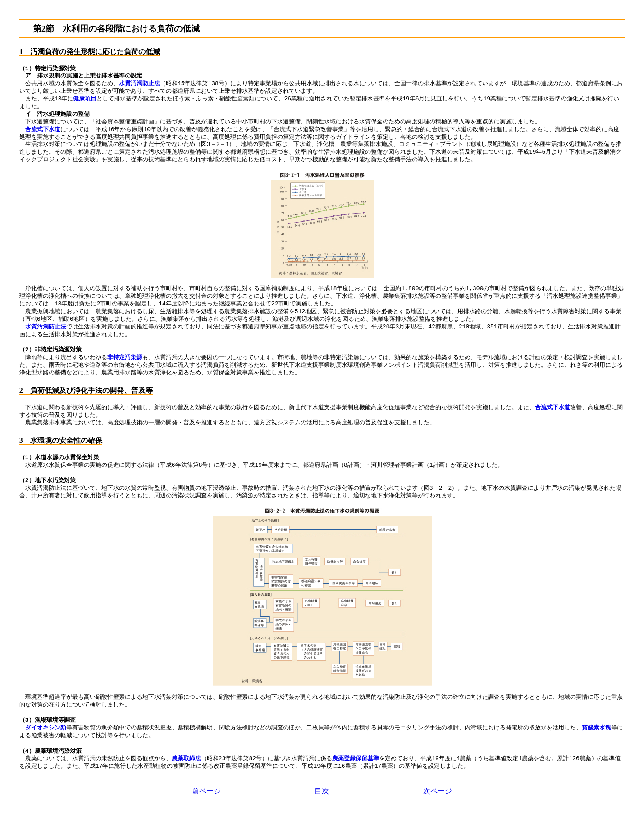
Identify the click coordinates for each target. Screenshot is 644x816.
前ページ (206, 791)
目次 (322, 791)
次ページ (438, 791)
